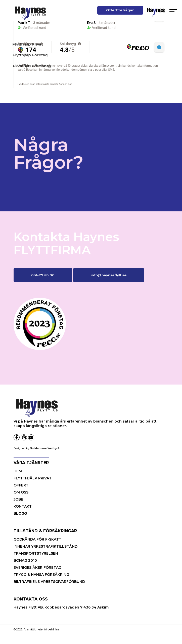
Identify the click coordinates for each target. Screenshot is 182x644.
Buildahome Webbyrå (45, 448)
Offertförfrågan (120, 10)
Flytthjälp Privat (33, 478)
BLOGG (20, 513)
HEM (18, 471)
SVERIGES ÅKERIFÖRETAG (37, 567)
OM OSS (21, 492)
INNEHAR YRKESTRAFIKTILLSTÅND (46, 546)
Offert (21, 485)
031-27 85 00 (43, 275)
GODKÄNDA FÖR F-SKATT (37, 539)
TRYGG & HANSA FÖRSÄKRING (41, 575)
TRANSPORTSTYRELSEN (36, 553)
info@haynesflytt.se (109, 275)
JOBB (18, 499)
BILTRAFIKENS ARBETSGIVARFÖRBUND (49, 582)
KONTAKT (23, 506)
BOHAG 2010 (25, 560)
